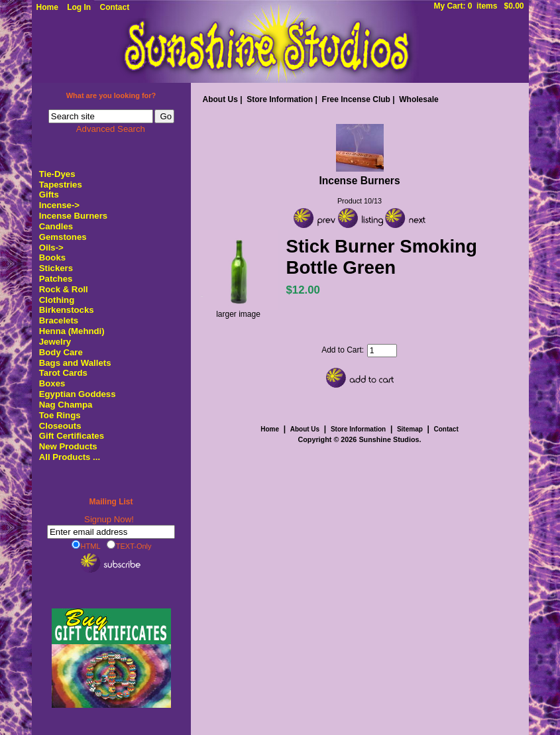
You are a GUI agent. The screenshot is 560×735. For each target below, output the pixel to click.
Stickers (56, 268)
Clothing (57, 300)
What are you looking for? (111, 95)
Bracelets (59, 320)
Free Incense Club (356, 99)
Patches (56, 279)
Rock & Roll (64, 289)
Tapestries (61, 185)
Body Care (61, 352)
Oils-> (51, 248)
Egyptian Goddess (78, 394)
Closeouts (60, 426)
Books (52, 257)
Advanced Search (111, 129)
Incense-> (59, 205)
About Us (220, 99)
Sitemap (410, 429)
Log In (79, 7)
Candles (56, 226)
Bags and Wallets (75, 363)
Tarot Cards (63, 373)
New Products (68, 446)
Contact (115, 7)
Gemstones (63, 237)
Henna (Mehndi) (72, 331)
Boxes (52, 383)
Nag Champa (66, 405)
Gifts (49, 195)
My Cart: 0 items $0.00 (478, 6)
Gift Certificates (72, 436)
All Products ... (70, 457)
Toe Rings (60, 415)
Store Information (280, 99)
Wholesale (419, 99)
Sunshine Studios (389, 439)
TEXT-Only (129, 545)
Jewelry (55, 342)
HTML (86, 545)
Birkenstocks (67, 310)
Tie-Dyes (57, 174)
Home (47, 7)
